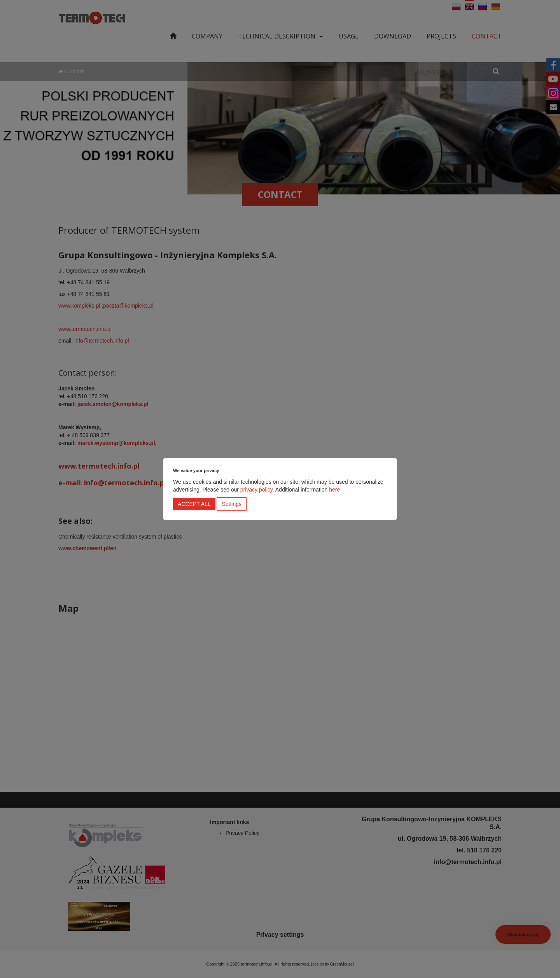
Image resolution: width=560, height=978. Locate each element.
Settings (232, 504)
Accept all (194, 504)
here (334, 490)
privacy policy (256, 490)
